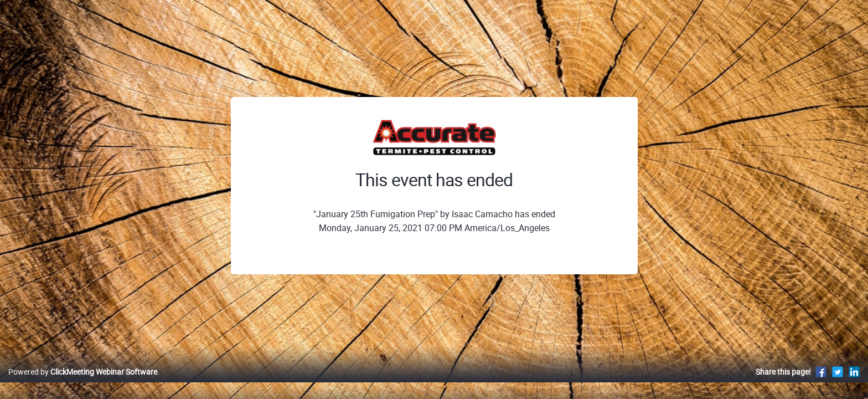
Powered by (83, 383)
